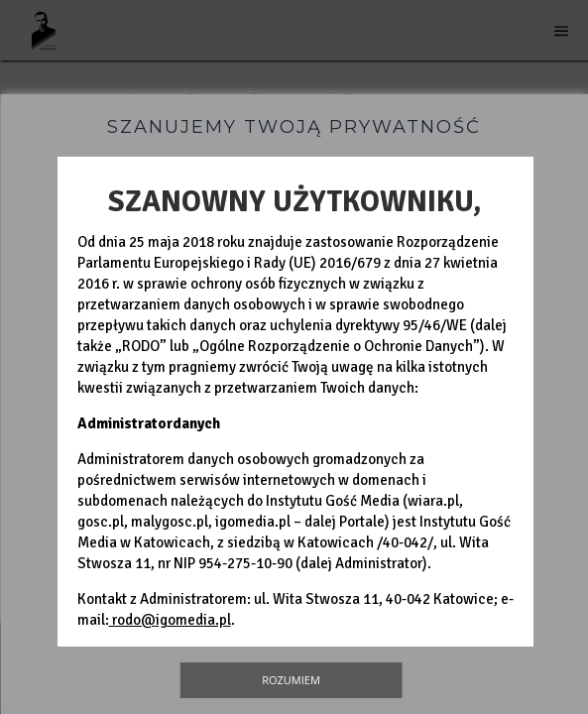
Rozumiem (291, 680)
